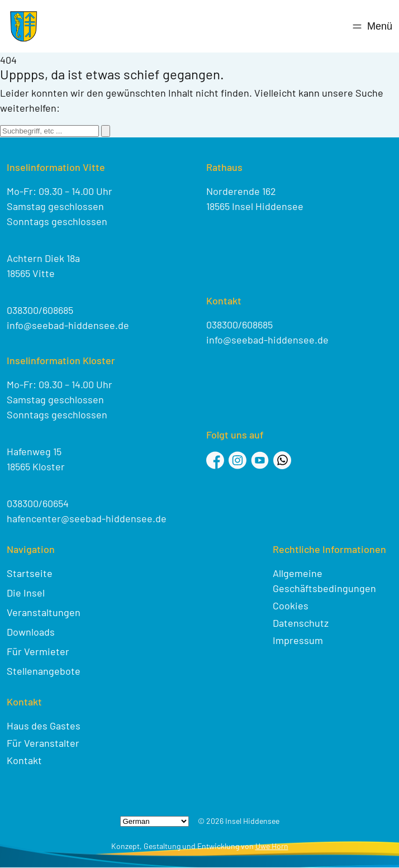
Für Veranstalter (43, 743)
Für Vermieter (38, 651)
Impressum (298, 640)
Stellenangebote (44, 671)
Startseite (30, 573)
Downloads (31, 632)
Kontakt (24, 760)
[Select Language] (155, 821)
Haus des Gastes (44, 726)
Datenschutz (301, 623)
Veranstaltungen (44, 612)
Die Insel (26, 593)
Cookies (291, 605)
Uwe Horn (272, 846)
